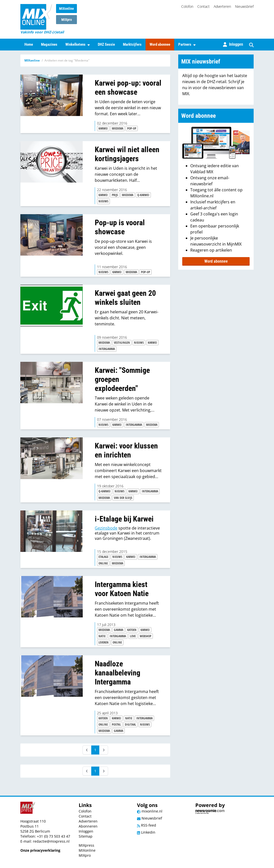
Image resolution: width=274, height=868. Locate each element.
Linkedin (146, 832)
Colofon (187, 6)
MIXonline (66, 9)
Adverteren (222, 6)
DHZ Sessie (106, 44)
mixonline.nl (150, 811)
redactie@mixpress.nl (51, 841)
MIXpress (86, 845)
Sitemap (86, 836)
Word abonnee (160, 44)
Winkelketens (78, 44)
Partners (187, 44)
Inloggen (86, 831)
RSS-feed (147, 825)
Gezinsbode (106, 528)
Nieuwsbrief (244, 6)
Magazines (49, 44)
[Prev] (87, 750)
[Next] (104, 750)
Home (29, 44)
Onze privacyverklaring (40, 850)
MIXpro (67, 20)
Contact (203, 6)
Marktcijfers (132, 44)
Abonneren (88, 826)
